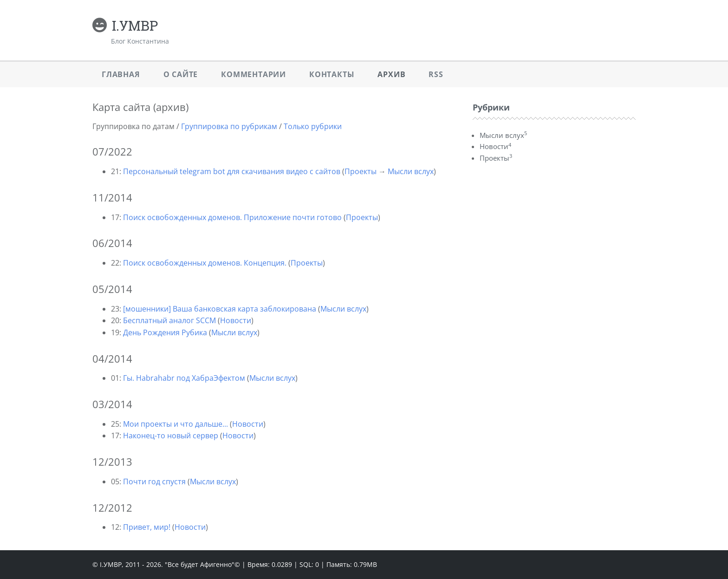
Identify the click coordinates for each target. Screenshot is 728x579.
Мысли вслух (411, 171)
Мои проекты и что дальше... (175, 424)
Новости (236, 320)
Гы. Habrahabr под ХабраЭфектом (184, 378)
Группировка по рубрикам (229, 126)
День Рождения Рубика (165, 332)
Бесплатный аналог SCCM (169, 320)
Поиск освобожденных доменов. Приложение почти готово (232, 217)
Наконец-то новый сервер (171, 436)
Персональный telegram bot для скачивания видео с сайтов (232, 171)
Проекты (361, 171)
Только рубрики (313, 126)
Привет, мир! (147, 527)
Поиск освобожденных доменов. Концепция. (205, 263)
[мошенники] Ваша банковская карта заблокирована (220, 309)
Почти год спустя (154, 481)
